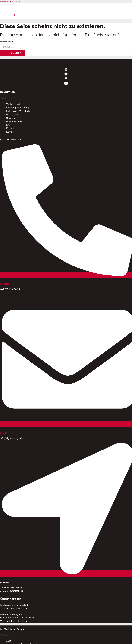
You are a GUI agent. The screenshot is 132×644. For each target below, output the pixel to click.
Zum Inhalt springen (10, 2)
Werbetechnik (13, 104)
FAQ (8, 125)
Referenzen (12, 115)
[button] (66, 99)
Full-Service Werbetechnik (20, 111)
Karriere (10, 128)
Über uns (11, 118)
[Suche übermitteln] (3, 53)
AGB (9, 641)
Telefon (4, 284)
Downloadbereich (15, 121)
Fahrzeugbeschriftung (17, 108)
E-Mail (4, 433)
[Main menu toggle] (12, 15)
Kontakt (10, 132)
